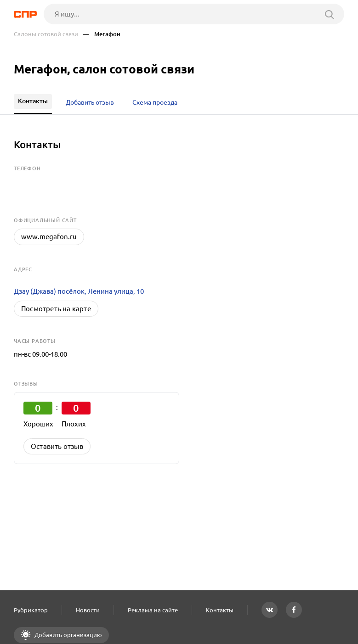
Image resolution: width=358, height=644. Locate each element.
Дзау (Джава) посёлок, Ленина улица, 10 (79, 291)
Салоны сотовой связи (46, 34)
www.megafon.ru (49, 237)
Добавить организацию (68, 635)
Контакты (220, 610)
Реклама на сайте (153, 610)
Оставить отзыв (57, 446)
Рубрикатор (31, 610)
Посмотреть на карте (56, 309)
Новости (88, 610)
